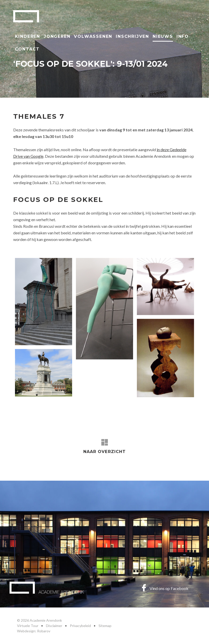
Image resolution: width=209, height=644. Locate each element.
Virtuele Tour (28, 626)
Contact (27, 49)
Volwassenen (93, 36)
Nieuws (163, 36)
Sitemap (105, 626)
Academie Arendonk (26, 16)
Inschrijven (132, 36)
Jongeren (57, 36)
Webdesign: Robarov (34, 631)
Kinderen (28, 36)
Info (183, 36)
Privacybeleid (80, 626)
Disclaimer (54, 626)
